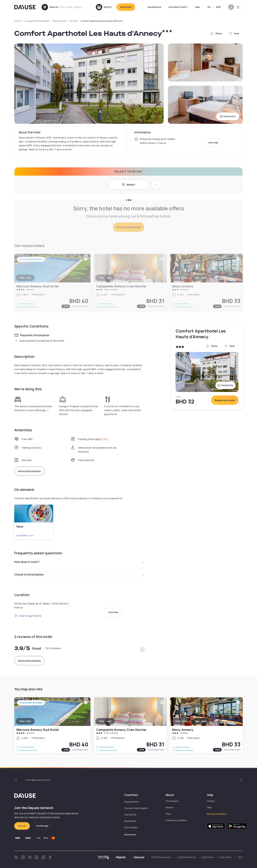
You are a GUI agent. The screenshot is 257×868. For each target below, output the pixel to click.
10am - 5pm (25, 721)
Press (168, 814)
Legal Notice (207, 857)
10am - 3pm (181, 721)
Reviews (170, 807)
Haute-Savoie (59, 21)
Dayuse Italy (130, 821)
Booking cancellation (217, 814)
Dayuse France (132, 802)
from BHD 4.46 (26, 536)
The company (172, 801)
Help (197, 7)
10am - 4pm (105, 721)
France (18, 21)
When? (129, 185)
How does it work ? (178, 7)
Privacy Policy (225, 857)
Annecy (74, 21)
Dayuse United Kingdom (136, 808)
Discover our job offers (176, 820)
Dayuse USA (130, 815)
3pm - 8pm (201, 721)
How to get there (28, 616)
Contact (211, 801)
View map (213, 143)
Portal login (42, 826)
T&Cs (240, 857)
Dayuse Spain (131, 827)
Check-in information (79, 575)
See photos (228, 116)
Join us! (22, 826)
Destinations (154, 7)
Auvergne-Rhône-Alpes (37, 21)
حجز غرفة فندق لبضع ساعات (37, 780)
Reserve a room (225, 400)
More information (29, 471)
